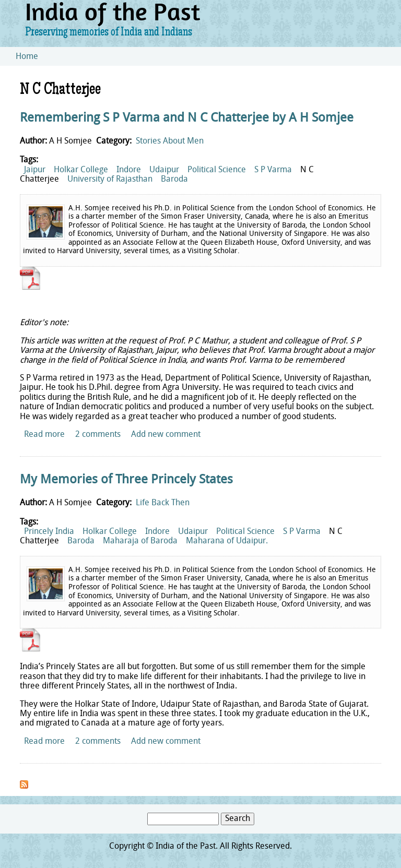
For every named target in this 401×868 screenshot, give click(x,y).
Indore (129, 170)
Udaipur (164, 170)
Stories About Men (170, 141)
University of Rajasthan (110, 180)
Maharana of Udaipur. (227, 541)
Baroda (174, 180)
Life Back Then (163, 503)
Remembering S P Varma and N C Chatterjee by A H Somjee (187, 118)
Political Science (217, 170)
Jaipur (35, 170)
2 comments (98, 435)
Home (27, 57)
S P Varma (273, 170)
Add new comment (166, 435)
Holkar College (81, 170)
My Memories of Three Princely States (126, 480)
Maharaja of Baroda (140, 541)
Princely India (49, 532)
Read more (44, 435)
